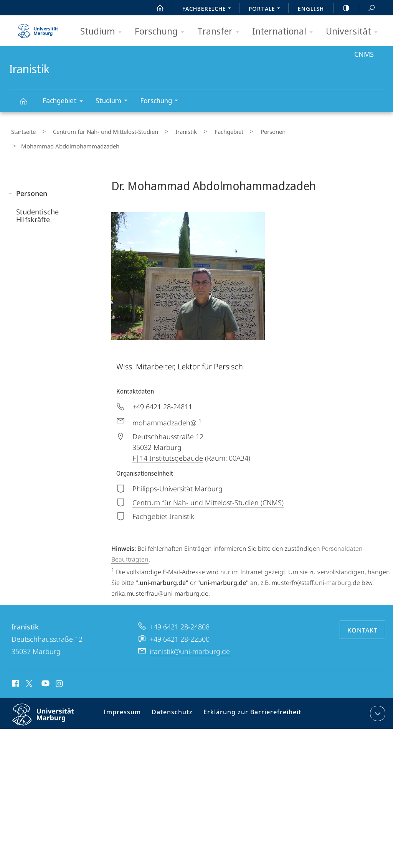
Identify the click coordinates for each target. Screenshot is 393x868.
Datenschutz (173, 697)
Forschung (162, 32)
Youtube (45, 666)
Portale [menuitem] (267, 9)
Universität (354, 32)
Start (156, 8)
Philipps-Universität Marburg (50, 702)
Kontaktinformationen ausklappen (377, 695)
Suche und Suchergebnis (367, 8)
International (285, 32)
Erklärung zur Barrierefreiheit (248, 697)
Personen (242, 130)
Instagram (60, 666)
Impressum (126, 697)
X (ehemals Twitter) (28, 665)
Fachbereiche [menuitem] (209, 9)
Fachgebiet (65, 102)
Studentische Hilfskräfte (37, 197)
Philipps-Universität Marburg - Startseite (38, 28)
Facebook (15, 666)
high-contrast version (342, 8)
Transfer (221, 32)
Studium (103, 32)
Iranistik (28, 105)
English (311, 8)
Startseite (21, 130)
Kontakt (362, 612)
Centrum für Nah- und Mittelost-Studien (96, 130)
